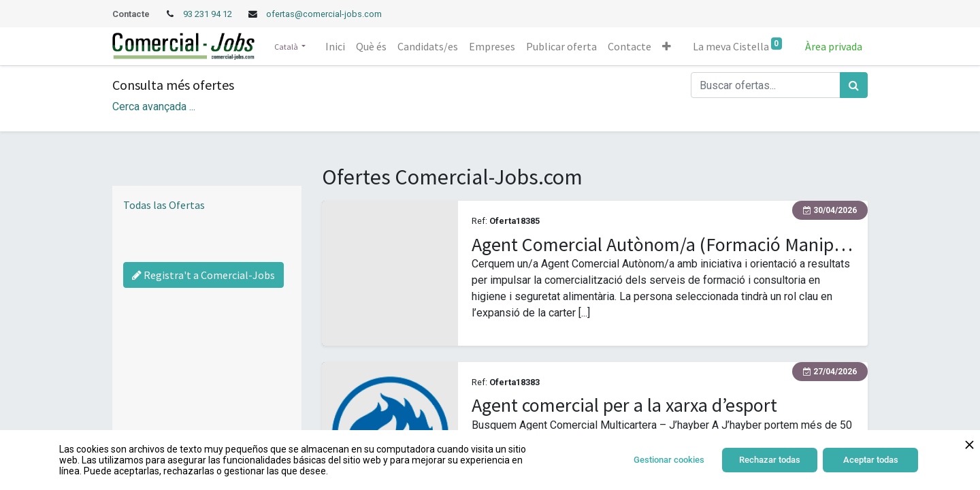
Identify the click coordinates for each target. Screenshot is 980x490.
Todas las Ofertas (164, 205)
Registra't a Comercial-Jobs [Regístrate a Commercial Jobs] (203, 275)
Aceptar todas (871, 460)
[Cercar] (854, 85)
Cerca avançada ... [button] (154, 107)
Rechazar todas (770, 460)
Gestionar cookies (669, 460)
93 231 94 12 (209, 14)
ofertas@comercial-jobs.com (324, 14)
